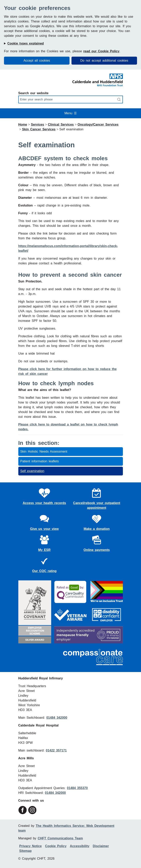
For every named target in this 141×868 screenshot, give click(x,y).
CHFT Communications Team (60, 838)
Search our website (33, 93)
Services (37, 125)
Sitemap (25, 851)
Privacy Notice (31, 846)
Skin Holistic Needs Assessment (44, 451)
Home (23, 125)
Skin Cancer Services (39, 129)
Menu (70, 113)
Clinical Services (61, 125)
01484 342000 (57, 718)
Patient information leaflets (40, 461)
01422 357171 (56, 750)
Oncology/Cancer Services (98, 125)
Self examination (32, 471)
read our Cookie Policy (101, 51)
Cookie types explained (26, 43)
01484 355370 (77, 788)
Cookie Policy (56, 846)
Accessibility (80, 846)
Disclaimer (101, 846)
